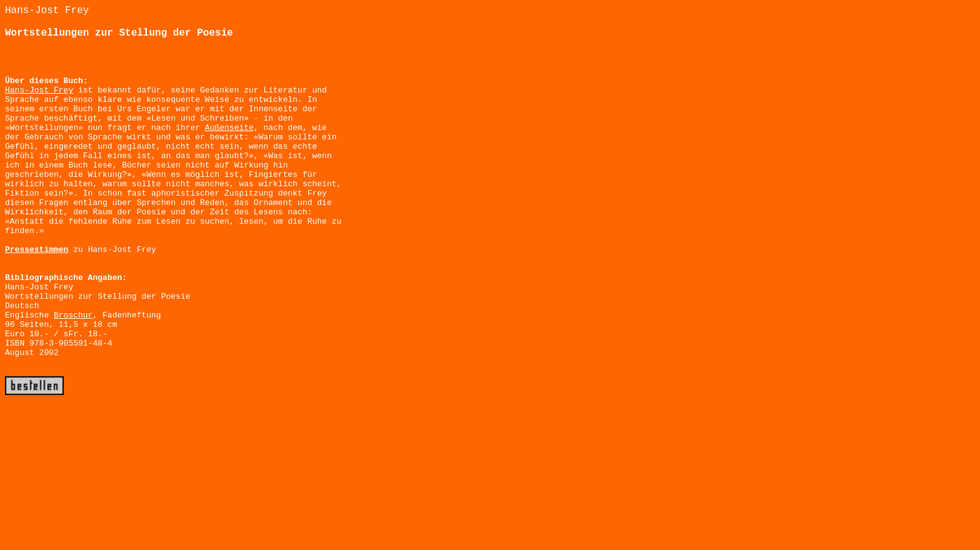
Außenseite (229, 128)
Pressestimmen (37, 250)
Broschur (73, 315)
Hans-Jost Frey (39, 90)
